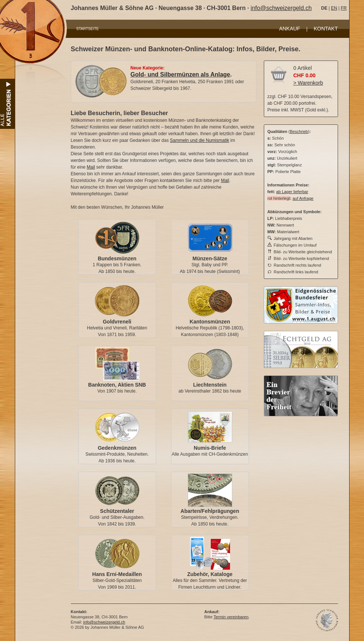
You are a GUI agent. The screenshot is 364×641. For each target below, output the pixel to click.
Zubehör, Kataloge (210, 574)
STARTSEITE (88, 29)
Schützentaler (117, 511)
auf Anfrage (303, 198)
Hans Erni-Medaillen (117, 574)
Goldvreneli (117, 322)
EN (334, 8)
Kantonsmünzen (210, 322)
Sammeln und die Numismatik (199, 140)
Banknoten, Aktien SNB (117, 385)
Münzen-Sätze (210, 258)
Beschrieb (299, 131)
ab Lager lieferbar (292, 192)
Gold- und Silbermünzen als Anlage (181, 74)
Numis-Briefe (210, 448)
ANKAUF (290, 29)
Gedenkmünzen (117, 448)
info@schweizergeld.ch (281, 8)
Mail (91, 167)
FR (344, 8)
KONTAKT (326, 29)
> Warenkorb (308, 83)
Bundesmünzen (117, 258)
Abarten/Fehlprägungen (210, 511)
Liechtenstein (210, 385)
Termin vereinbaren (231, 617)
